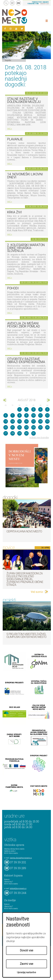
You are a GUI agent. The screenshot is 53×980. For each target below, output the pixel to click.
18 (40, 421)
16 (26, 421)
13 (6, 421)
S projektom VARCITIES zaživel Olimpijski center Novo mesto (26, 635)
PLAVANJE (15, 139)
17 (33, 421)
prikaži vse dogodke (39, 437)
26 (47, 427)
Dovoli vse (27, 950)
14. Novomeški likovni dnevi (25, 176)
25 (40, 427)
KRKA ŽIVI (14, 212)
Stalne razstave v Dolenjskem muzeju (24, 100)
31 (33, 433)
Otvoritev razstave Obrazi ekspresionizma (26, 360)
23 (26, 427)
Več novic (37, 592)
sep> (48, 400)
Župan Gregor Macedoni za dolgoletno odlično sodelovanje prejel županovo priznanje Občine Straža (25, 579)
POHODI (13, 288)
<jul (5, 400)
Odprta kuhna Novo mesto (24, 531)
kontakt (12, 3)
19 (47, 421)
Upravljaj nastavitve (26, 972)
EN (19, 3)
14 (13, 421)
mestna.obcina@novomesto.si (21, 858)
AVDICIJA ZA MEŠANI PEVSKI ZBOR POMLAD (24, 325)
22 (20, 427)
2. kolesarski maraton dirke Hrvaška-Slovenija (26, 248)
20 (6, 427)
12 (47, 415)
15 (20, 421)
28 (13, 433)
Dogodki (8, 60)
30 (26, 433)
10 (33, 415)
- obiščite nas (38, 3)
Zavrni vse (27, 964)
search (6, 3)
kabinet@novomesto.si (18, 888)
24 (33, 427)
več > (10, 128)
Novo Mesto (21, 16)
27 (6, 433)
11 (40, 415)
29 (20, 433)
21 (13, 427)
